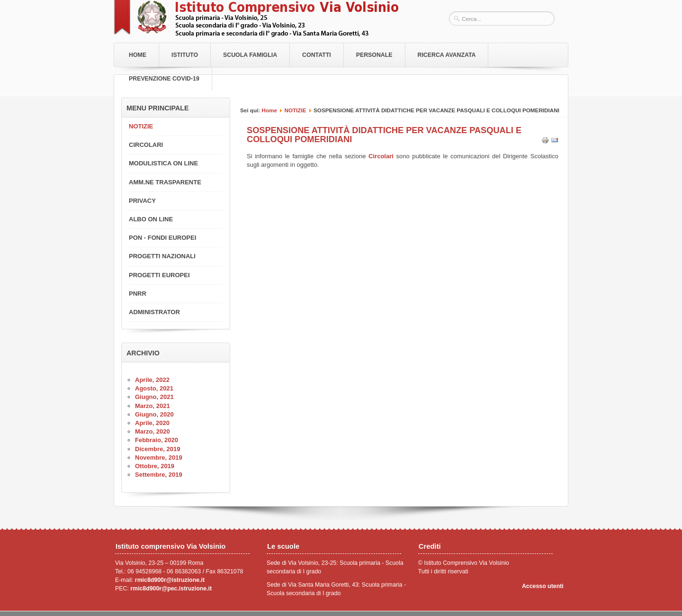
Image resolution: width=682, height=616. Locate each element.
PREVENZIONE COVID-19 (164, 79)
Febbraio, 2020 (157, 440)
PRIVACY (142, 201)
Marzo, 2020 (153, 431)
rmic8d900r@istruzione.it (170, 580)
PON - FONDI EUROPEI (162, 238)
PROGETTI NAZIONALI (162, 256)
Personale (374, 55)
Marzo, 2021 (153, 406)
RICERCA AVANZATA (447, 55)
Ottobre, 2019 (155, 466)
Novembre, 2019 (159, 457)
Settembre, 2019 (159, 475)
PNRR (138, 294)
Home (138, 55)
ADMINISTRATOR (154, 312)
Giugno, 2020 (154, 414)
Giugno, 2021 (154, 397)
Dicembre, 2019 (157, 449)
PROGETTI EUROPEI (159, 275)
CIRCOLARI (146, 145)
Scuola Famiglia (250, 55)
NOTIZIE (295, 110)
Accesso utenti (543, 586)
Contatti (317, 55)
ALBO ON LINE (151, 219)
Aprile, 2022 (152, 380)
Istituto (185, 55)
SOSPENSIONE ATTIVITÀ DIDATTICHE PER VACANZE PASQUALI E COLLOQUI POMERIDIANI (384, 135)
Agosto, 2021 (154, 388)
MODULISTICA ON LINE (163, 163)
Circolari (382, 156)
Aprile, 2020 (152, 423)
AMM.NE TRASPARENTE (165, 182)
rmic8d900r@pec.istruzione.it (171, 589)
